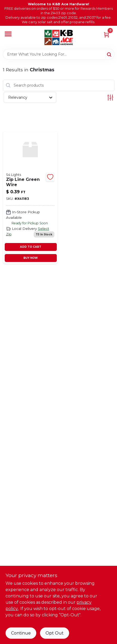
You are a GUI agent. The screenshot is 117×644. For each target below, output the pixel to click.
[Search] (110, 54)
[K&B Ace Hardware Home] (59, 37)
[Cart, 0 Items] (106, 34)
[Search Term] (59, 54)
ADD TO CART (31, 247)
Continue (21, 633)
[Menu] (8, 34)
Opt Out (55, 633)
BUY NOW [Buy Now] (31, 258)
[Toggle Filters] (110, 98)
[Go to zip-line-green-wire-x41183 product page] (30, 198)
